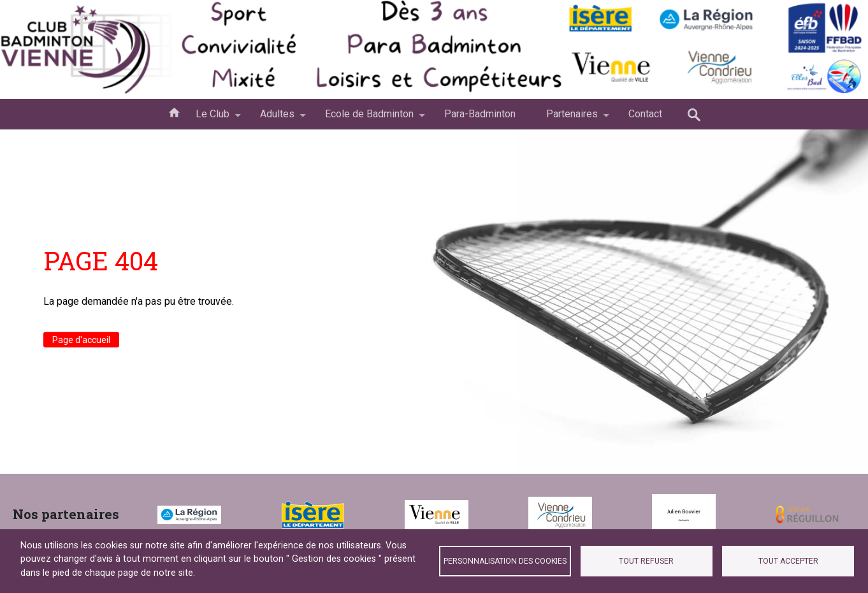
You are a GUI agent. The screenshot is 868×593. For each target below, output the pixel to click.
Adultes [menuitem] (277, 119)
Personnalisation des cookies (505, 561)
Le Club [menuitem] (213, 119)
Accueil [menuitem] (174, 112)
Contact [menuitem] (645, 114)
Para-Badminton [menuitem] (480, 114)
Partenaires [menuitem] (572, 119)
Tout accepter (788, 561)
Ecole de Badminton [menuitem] (369, 119)
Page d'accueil (81, 340)
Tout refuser (646, 561)
